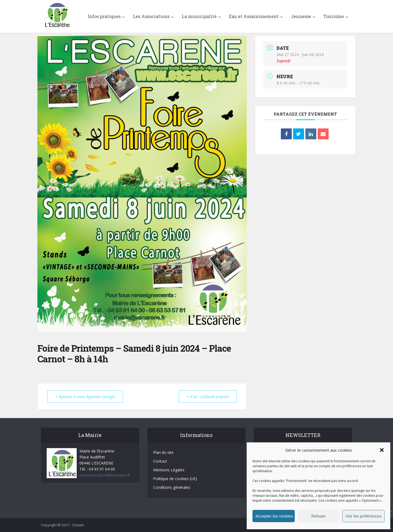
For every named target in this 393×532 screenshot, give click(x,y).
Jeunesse (301, 16)
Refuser (319, 516)
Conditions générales (172, 487)
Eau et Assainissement (254, 16)
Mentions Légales (169, 470)
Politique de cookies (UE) (175, 479)
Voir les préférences (363, 516)
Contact (160, 461)
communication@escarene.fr (105, 475)
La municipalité (199, 16)
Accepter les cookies (274, 516)
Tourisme (334, 16)
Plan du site (163, 452)
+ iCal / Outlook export (208, 396)
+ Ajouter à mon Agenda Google (85, 396)
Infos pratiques (104, 16)
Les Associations (151, 16)
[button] (382, 450)
